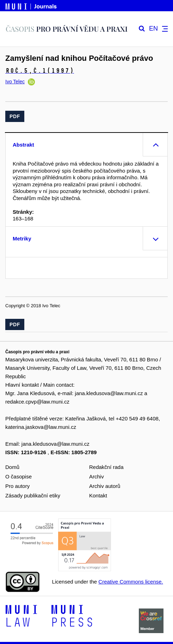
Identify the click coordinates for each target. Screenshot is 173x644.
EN (153, 29)
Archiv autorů (105, 486)
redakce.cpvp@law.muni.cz (37, 402)
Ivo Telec (15, 82)
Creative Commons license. (131, 582)
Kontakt (98, 495)
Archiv (97, 476)
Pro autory (17, 486)
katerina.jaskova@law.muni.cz (41, 427)
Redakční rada (106, 467)
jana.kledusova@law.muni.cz (109, 393)
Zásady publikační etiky (33, 495)
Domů (12, 467)
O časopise (18, 476)
